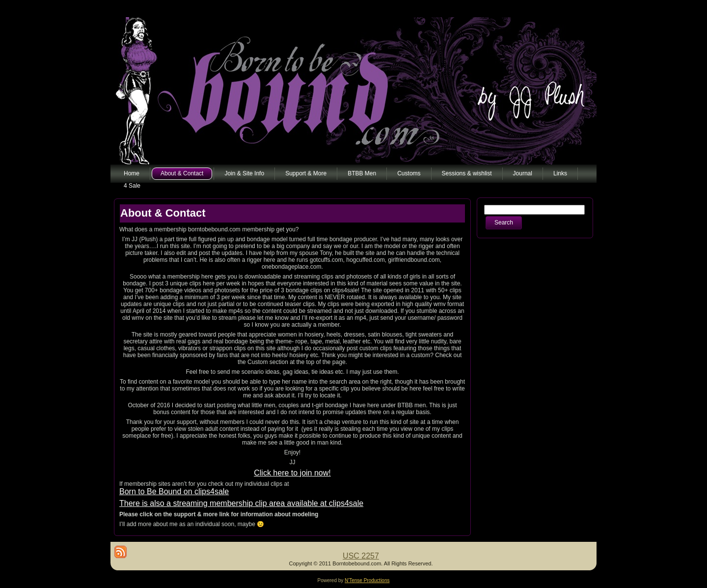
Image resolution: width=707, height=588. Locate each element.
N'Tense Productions (367, 580)
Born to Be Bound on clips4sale (174, 491)
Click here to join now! (292, 473)
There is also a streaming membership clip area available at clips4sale (241, 503)
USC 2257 (361, 556)
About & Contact (163, 213)
